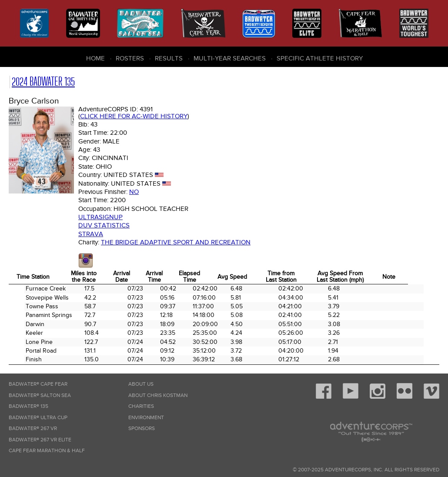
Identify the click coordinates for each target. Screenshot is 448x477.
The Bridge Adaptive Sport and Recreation (176, 242)
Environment (146, 418)
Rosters (130, 58)
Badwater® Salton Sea (40, 395)
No (134, 192)
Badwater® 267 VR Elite (40, 440)
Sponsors (142, 429)
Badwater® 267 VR (33, 429)
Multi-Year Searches (230, 58)
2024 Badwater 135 (43, 82)
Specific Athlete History (320, 58)
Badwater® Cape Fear (38, 384)
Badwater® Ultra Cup (38, 418)
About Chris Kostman (158, 395)
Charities (141, 406)
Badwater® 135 (28, 406)
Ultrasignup (100, 217)
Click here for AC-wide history (134, 116)
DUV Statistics (104, 225)
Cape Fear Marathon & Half (47, 451)
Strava (91, 234)
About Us (141, 384)
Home (95, 58)
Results (169, 58)
